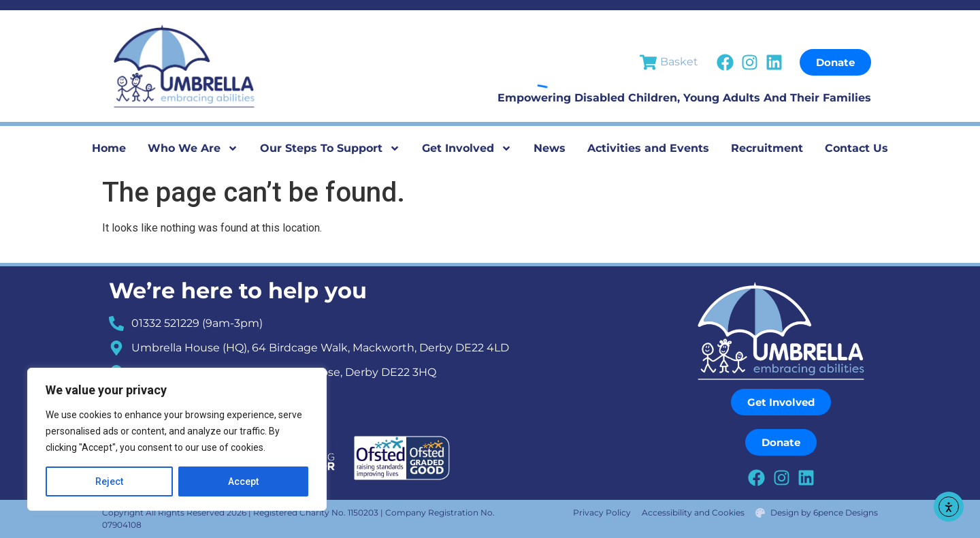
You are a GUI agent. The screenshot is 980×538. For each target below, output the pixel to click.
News (550, 148)
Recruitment (767, 148)
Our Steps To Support (330, 148)
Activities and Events (648, 148)
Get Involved (467, 148)
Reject (109, 481)
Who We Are (193, 148)
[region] (177, 439)
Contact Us (856, 148)
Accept (243, 481)
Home (109, 148)
